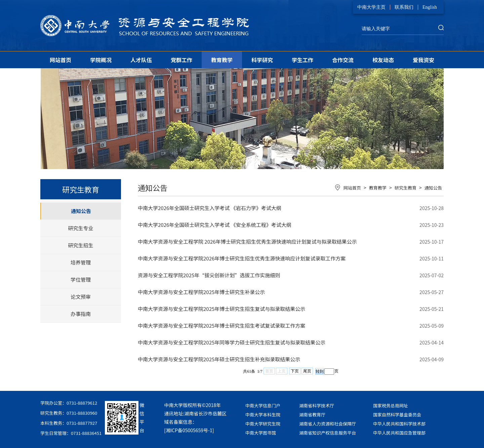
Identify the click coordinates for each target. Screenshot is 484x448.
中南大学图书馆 (261, 433)
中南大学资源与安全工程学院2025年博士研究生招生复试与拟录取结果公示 (221, 309)
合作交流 (343, 60)
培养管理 (81, 262)
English (430, 7)
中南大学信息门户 (263, 405)
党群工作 (182, 60)
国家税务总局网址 (391, 405)
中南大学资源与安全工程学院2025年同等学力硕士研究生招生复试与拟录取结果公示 (232, 342)
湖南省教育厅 (312, 415)
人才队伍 (141, 60)
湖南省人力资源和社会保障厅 (328, 424)
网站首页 (61, 60)
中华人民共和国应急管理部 (399, 433)
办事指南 (81, 314)
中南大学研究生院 (263, 424)
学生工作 (302, 60)
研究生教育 (406, 188)
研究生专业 (80, 228)
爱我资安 (424, 60)
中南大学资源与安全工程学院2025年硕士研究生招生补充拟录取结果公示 (219, 359)
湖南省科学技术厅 (317, 405)
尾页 (307, 371)
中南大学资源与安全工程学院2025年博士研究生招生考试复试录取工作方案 (221, 325)
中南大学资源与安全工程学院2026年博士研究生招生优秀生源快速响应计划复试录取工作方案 (242, 258)
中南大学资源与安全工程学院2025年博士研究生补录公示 (201, 292)
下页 (295, 371)
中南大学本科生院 (263, 415)
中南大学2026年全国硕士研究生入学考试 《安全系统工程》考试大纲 (215, 225)
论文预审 (81, 297)
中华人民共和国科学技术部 (399, 424)
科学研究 (262, 60)
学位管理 (81, 279)
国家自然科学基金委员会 (397, 415)
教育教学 (222, 60)
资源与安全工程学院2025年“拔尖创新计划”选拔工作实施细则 (209, 275)
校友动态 (383, 60)
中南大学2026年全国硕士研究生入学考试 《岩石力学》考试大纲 (210, 208)
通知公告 (81, 211)
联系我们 (404, 7)
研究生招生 (80, 245)
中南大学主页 (371, 7)
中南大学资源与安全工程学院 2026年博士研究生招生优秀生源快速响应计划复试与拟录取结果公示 (247, 241)
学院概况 (101, 60)
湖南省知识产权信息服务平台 (328, 433)
